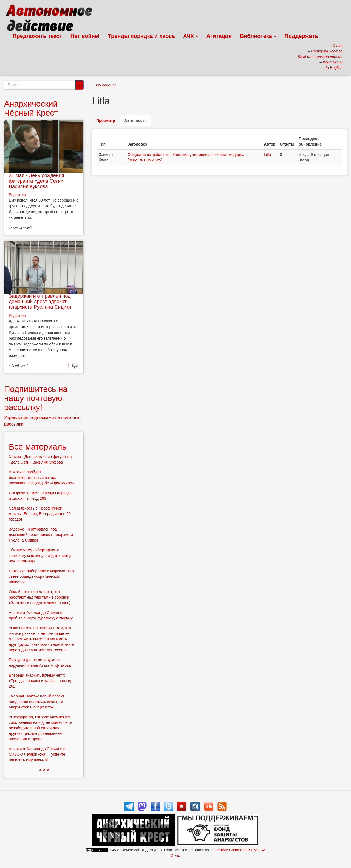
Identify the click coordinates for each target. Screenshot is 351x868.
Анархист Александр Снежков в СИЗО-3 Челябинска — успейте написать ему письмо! (37, 754)
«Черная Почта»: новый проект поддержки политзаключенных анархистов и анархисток (36, 702)
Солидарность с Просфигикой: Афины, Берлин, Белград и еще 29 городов (40, 514)
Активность (138, 122)
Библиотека (258, 36)
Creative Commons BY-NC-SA (240, 850)
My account (106, 85)
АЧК (191, 36)
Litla (267, 155)
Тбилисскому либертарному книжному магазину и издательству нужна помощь (40, 556)
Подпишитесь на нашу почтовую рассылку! (36, 398)
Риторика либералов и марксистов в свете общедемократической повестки (41, 576)
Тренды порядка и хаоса (141, 36)
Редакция (17, 195)
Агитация (219, 36)
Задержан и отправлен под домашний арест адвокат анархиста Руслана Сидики (40, 302)
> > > (44, 770)
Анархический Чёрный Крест (31, 108)
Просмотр (106, 121)
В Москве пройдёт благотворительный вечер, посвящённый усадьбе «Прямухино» (41, 478)
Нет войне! (85, 36)
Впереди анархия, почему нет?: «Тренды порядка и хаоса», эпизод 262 (40, 681)
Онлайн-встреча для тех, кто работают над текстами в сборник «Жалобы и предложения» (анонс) (40, 597)
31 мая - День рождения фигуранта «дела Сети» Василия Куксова (36, 181)
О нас (175, 855)
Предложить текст (37, 36)
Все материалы (38, 447)
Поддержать (301, 36)
